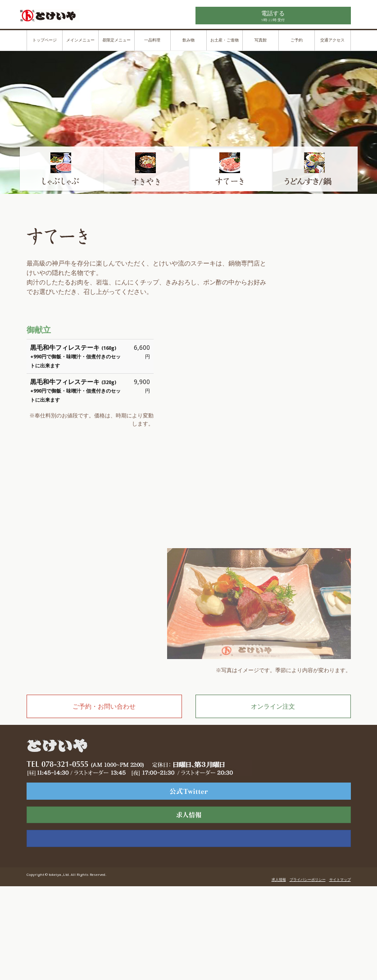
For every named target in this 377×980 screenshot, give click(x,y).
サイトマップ (340, 879)
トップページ (45, 40)
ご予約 (297, 40)
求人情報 (189, 815)
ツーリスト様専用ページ (189, 791)
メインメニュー (80, 40)
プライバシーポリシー (308, 879)
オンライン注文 (273, 706)
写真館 (261, 40)
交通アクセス (332, 40)
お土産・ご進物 (225, 40)
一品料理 (152, 40)
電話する (273, 13)
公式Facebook (189, 838)
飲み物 (188, 40)
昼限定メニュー (116, 40)
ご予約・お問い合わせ (104, 706)
